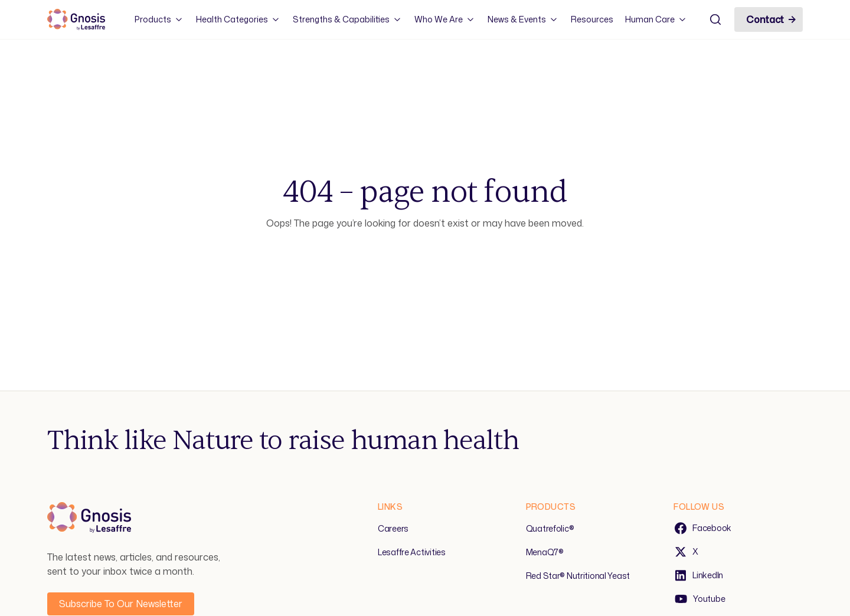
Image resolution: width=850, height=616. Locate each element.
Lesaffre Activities (412, 552)
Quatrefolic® (550, 528)
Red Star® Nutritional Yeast (578, 576)
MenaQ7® (545, 552)
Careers (393, 528)
